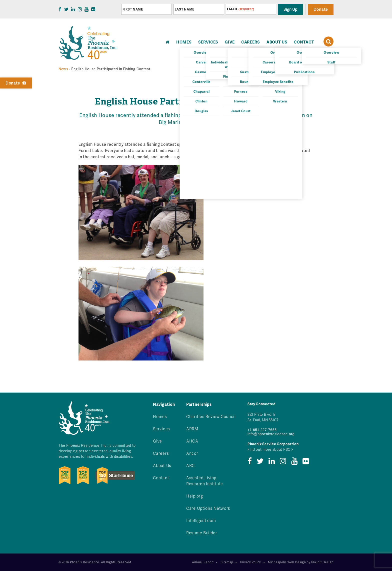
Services (208, 42)
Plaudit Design (322, 562)
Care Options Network (208, 508)
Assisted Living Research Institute (205, 481)
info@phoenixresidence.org (271, 434)
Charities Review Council (211, 416)
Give (230, 42)
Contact (304, 42)
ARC (190, 465)
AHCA (192, 441)
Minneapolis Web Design (287, 562)
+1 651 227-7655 (262, 430)
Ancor (192, 453)
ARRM (192, 429)
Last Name (185, 9)
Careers (251, 42)
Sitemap (227, 562)
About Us (277, 42)
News (63, 69)
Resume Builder (202, 533)
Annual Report (203, 562)
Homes (160, 416)
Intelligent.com (201, 520)
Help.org (195, 496)
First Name (133, 9)
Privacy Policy (251, 562)
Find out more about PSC (270, 449)
